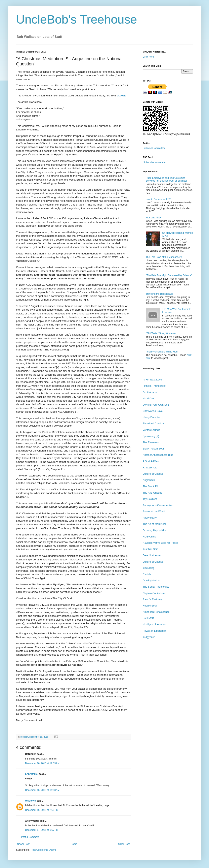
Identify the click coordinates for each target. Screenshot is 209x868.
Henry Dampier (151, 417)
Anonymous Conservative (158, 505)
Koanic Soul (150, 606)
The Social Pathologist (156, 587)
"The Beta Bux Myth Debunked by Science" (169, 275)
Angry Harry (150, 518)
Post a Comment (30, 837)
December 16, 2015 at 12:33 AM (42, 763)
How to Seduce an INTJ (158, 199)
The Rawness (151, 442)
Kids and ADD (153, 218)
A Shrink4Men (151, 461)
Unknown (31, 801)
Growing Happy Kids (155, 530)
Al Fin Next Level (153, 380)
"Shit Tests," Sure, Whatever (161, 333)
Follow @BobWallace (154, 148)
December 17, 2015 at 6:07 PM (42, 830)
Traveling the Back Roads (159, 294)
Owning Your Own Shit (156, 405)
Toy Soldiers (150, 499)
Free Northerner (152, 555)
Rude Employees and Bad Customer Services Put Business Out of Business (166, 179)
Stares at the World (154, 511)
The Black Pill (151, 486)
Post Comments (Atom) (43, 850)
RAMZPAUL (150, 468)
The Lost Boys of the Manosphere (164, 257)
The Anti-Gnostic (152, 493)
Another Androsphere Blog (158, 455)
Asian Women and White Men (162, 352)
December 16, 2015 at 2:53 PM (42, 810)
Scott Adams (150, 392)
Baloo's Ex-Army (152, 599)
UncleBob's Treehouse (77, 19)
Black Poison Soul (153, 449)
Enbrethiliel (32, 774)
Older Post (124, 844)
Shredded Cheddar (154, 423)
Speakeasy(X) (151, 436)
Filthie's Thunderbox (154, 386)
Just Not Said (150, 549)
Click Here (148, 57)
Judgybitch (149, 637)
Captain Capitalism (154, 593)
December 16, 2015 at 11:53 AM (42, 790)
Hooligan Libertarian (154, 624)
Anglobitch (149, 480)
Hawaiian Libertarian (155, 631)
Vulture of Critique (153, 474)
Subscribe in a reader (155, 162)
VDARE (121, 96)
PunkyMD (148, 618)
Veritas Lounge (151, 430)
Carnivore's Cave (153, 411)
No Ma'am (149, 398)
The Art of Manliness (155, 524)
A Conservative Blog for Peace (160, 543)
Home (74, 844)
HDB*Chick (149, 537)
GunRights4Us (151, 580)
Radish (147, 574)
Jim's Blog (149, 568)
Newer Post (23, 844)
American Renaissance (156, 612)
